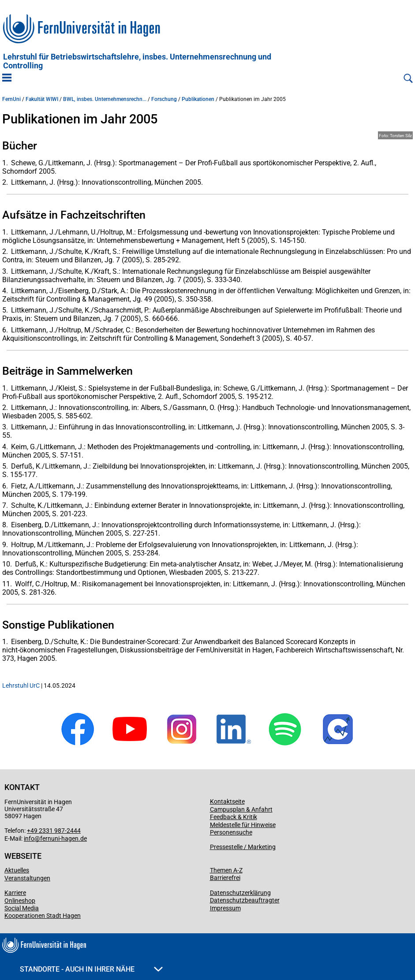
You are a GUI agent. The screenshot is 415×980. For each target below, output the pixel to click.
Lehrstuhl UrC (21, 686)
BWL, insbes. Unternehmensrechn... (105, 99)
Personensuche (231, 832)
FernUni (11, 99)
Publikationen (198, 99)
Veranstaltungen (27, 878)
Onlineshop (20, 901)
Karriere (15, 893)
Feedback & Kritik (234, 817)
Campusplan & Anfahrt (241, 809)
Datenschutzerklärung (240, 893)
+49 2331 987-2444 (54, 831)
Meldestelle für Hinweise (243, 825)
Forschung (164, 99)
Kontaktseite (227, 801)
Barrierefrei (225, 878)
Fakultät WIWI (42, 99)
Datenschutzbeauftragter (245, 900)
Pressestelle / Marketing (243, 847)
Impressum (225, 908)
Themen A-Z (226, 870)
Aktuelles (17, 870)
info (29, 838)
